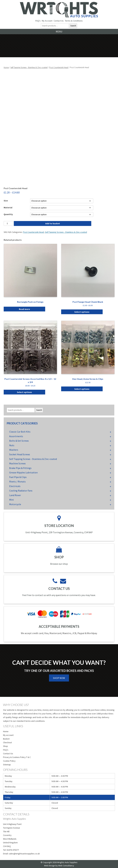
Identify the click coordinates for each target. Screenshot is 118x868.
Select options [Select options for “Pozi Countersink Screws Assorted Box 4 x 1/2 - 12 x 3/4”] (24, 392)
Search (73, 26)
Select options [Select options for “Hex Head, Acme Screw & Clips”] (82, 389)
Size (6, 201)
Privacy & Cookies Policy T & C (17, 757)
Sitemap (7, 765)
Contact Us (59, 21)
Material (8, 208)
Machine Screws (17, 463)
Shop (5, 746)
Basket (6, 739)
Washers (14, 450)
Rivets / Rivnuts (17, 482)
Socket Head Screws (20, 454)
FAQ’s (6, 750)
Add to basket (53, 223)
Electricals (15, 486)
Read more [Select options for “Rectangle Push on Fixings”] (24, 309)
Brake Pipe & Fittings (20, 468)
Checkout (7, 742)
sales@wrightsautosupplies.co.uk (24, 854)
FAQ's (38, 21)
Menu (59, 31)
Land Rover (15, 495)
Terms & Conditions (74, 21)
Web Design (50, 866)
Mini (11, 500)
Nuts (12, 445)
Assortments (16, 436)
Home (6, 67)
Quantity (8, 214)
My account (8, 735)
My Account (47, 21)
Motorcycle (15, 504)
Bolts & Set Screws (19, 441)
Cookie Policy (9, 761)
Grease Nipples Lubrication (23, 472)
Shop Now (59, 678)
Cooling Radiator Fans (21, 491)
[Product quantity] (8, 223)
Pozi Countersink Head (59, 67)
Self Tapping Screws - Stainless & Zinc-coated (29, 67)
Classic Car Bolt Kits (20, 432)
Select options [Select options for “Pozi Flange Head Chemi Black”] (82, 312)
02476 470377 (13, 850)
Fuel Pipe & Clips (18, 477)
